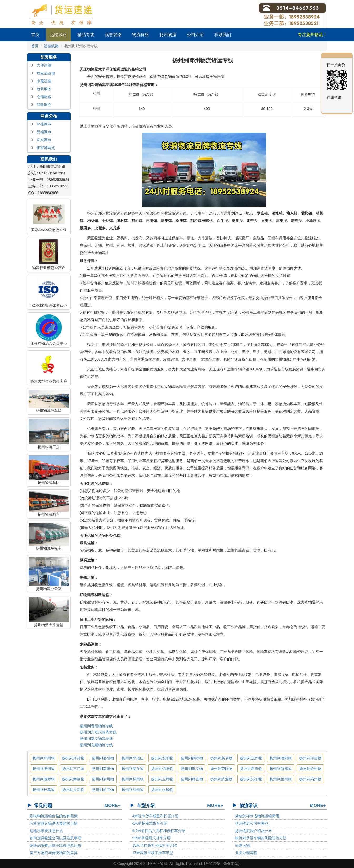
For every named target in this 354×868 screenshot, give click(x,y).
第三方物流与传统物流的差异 (54, 853)
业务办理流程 (246, 853)
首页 (35, 35)
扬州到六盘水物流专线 (98, 732)
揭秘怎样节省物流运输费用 (257, 816)
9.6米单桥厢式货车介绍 (151, 838)
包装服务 (44, 89)
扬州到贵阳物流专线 (96, 726)
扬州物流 (168, 35)
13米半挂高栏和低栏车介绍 (155, 845)
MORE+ (112, 806)
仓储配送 (44, 97)
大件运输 (44, 65)
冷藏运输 (44, 81)
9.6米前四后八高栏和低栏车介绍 (159, 831)
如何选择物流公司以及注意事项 (56, 838)
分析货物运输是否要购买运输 (54, 823)
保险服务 (44, 105)
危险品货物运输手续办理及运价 (56, 845)
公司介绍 (195, 35)
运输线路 (58, 35)
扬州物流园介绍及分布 (253, 831)
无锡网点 (44, 132)
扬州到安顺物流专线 (96, 745)
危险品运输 (46, 73)
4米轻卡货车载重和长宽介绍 (156, 816)
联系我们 (223, 35)
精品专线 (86, 35)
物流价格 (141, 35)
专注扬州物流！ (312, 35)
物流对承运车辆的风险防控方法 (261, 838)
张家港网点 (46, 148)
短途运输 (242, 845)
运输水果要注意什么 (46, 831)
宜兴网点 (44, 140)
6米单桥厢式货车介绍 (150, 823)
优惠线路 (113, 35)
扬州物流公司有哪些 (252, 823)
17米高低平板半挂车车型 (153, 853)
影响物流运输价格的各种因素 (54, 816)
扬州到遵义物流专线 (96, 739)
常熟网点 (44, 124)
